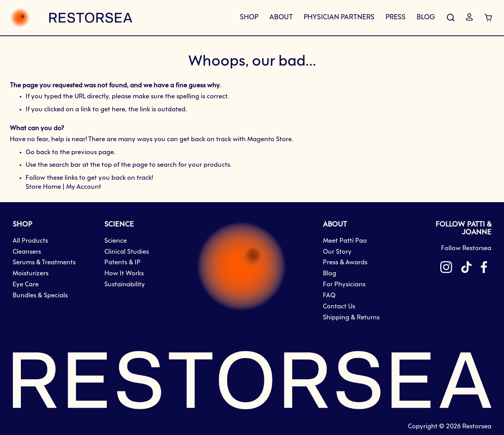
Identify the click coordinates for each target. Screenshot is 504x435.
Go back (38, 152)
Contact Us (339, 307)
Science (116, 241)
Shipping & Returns (351, 318)
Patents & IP (122, 263)
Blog (330, 274)
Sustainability (125, 285)
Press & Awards (345, 263)
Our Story (337, 252)
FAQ (329, 296)
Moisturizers (31, 274)
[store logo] (71, 18)
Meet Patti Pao (345, 241)
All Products (30, 241)
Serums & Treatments (44, 263)
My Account (84, 187)
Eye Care (26, 285)
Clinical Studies (127, 252)
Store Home (43, 187)
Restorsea (477, 427)
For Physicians (344, 285)
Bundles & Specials (40, 296)
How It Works (124, 274)
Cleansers (27, 252)
